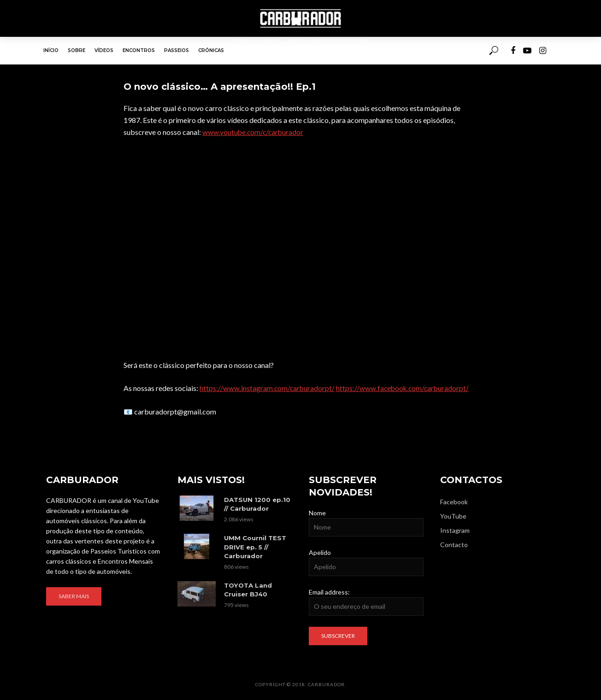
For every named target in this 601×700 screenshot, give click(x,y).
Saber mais (74, 596)
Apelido (320, 552)
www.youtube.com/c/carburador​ (254, 132)
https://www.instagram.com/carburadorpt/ (268, 388)
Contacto (454, 545)
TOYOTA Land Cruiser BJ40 (247, 588)
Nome (317, 512)
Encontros (139, 50)
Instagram (455, 530)
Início (51, 50)
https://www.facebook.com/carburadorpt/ (405, 388)
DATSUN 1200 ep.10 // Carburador (257, 504)
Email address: (329, 592)
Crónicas (211, 50)
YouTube (453, 516)
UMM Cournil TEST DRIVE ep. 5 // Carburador (254, 546)
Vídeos (104, 50)
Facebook (454, 501)
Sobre (77, 50)
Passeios (177, 50)
